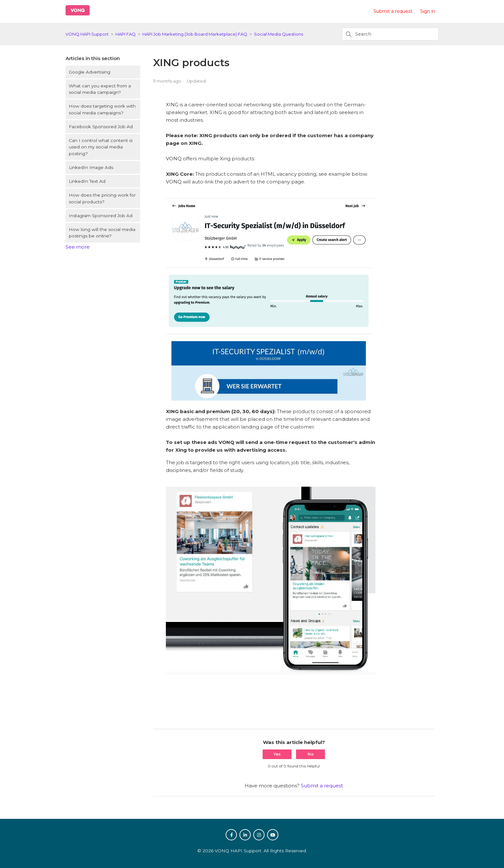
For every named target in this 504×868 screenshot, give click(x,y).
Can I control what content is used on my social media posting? (101, 147)
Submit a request (393, 11)
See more (78, 247)
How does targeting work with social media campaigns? (102, 109)
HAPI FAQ (126, 34)
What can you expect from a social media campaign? (100, 89)
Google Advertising (90, 72)
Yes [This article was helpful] (277, 754)
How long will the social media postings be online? (102, 233)
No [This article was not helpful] (311, 754)
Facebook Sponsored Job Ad (101, 127)
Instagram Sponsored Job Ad (101, 216)
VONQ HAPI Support (87, 34)
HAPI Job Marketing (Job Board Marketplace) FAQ (195, 34)
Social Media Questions (279, 34)
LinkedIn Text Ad (87, 181)
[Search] (390, 34)
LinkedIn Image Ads (91, 167)
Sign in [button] (428, 11)
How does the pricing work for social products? (102, 198)
